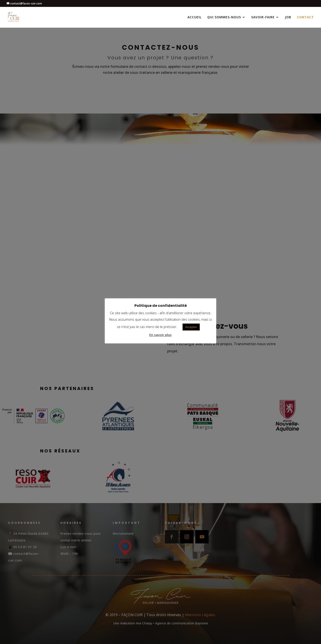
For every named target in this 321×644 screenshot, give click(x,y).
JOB (288, 17)
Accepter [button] (191, 327)
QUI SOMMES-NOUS (224, 17)
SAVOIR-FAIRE (263, 17)
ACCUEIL (194, 17)
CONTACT (305, 17)
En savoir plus (160, 335)
